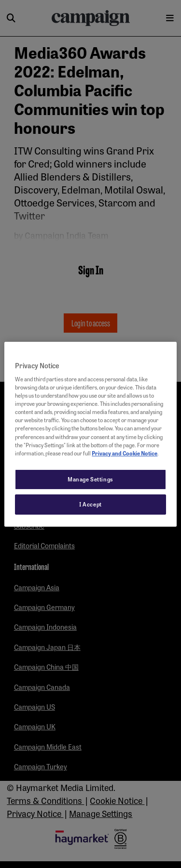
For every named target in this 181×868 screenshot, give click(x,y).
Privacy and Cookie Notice (125, 453)
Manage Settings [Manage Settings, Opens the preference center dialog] (90, 479)
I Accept (90, 504)
